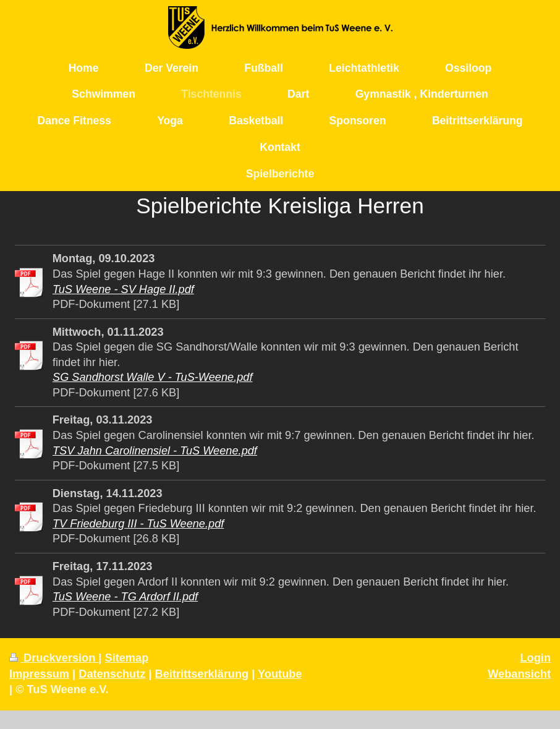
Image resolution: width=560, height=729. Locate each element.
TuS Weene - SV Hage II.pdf (123, 289)
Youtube (280, 674)
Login (536, 658)
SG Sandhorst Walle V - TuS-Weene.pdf (152, 377)
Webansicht (519, 674)
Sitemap (127, 658)
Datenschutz (112, 674)
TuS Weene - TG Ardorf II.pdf (125, 597)
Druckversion (54, 658)
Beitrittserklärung (202, 674)
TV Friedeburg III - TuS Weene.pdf (138, 524)
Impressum (39, 674)
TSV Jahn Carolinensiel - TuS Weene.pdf (155, 451)
